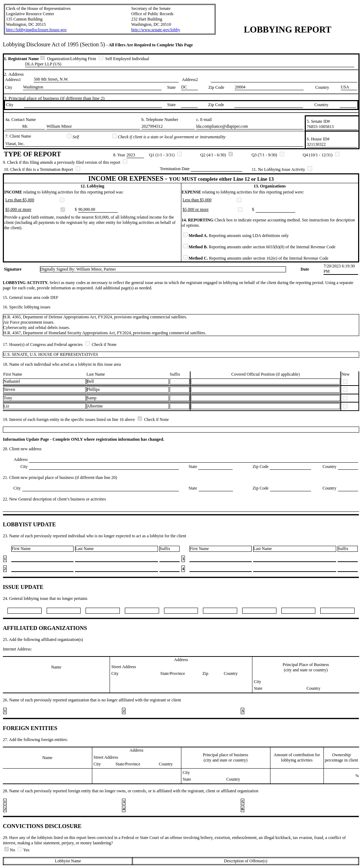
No (10, 850)
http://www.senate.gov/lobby (156, 30)
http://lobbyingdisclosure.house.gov (36, 30)
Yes (24, 850)
